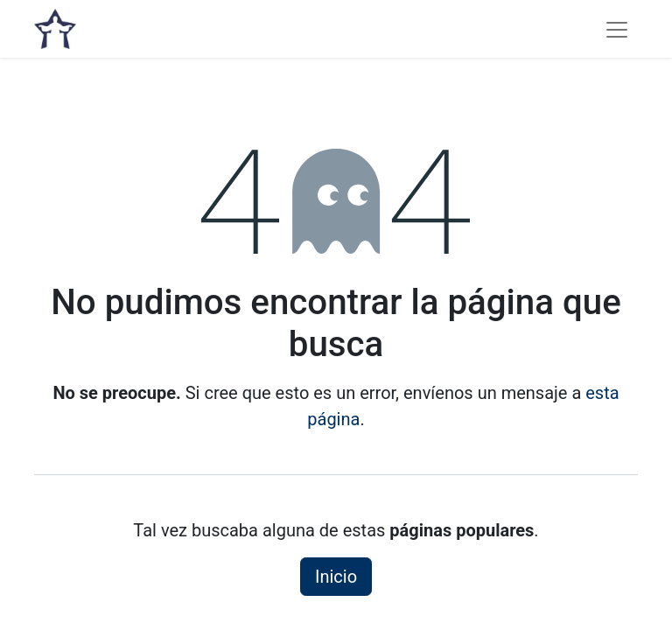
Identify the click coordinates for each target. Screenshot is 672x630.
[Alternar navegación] (617, 29)
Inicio (336, 577)
